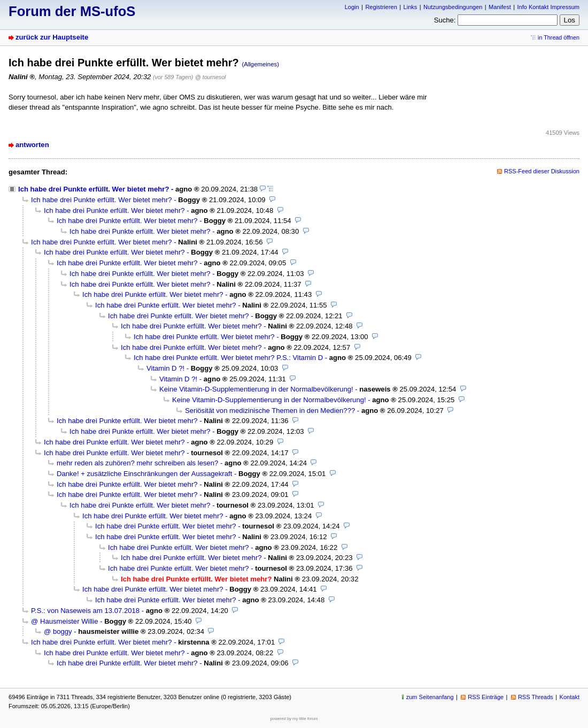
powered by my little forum (294, 719)
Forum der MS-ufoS (72, 11)
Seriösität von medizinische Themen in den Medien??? (270, 411)
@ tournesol (210, 77)
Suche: (445, 20)
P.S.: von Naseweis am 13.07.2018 (85, 611)
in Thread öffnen (559, 37)
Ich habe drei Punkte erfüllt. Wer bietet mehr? (94, 189)
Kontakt (570, 697)
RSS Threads (536, 697)
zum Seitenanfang (430, 697)
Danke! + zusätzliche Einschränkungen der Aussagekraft (144, 474)
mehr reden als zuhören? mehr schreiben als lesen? (137, 463)
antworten (32, 145)
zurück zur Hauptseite (52, 37)
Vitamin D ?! (165, 368)
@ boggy (58, 631)
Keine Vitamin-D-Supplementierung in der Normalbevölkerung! (256, 389)
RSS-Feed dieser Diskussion (542, 171)
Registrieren (381, 7)
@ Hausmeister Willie (65, 621)
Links (411, 7)
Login (352, 7)
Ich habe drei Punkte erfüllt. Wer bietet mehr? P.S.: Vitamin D (228, 358)
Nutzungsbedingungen (453, 7)
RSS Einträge (486, 697)
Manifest (500, 7)
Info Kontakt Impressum (549, 7)
